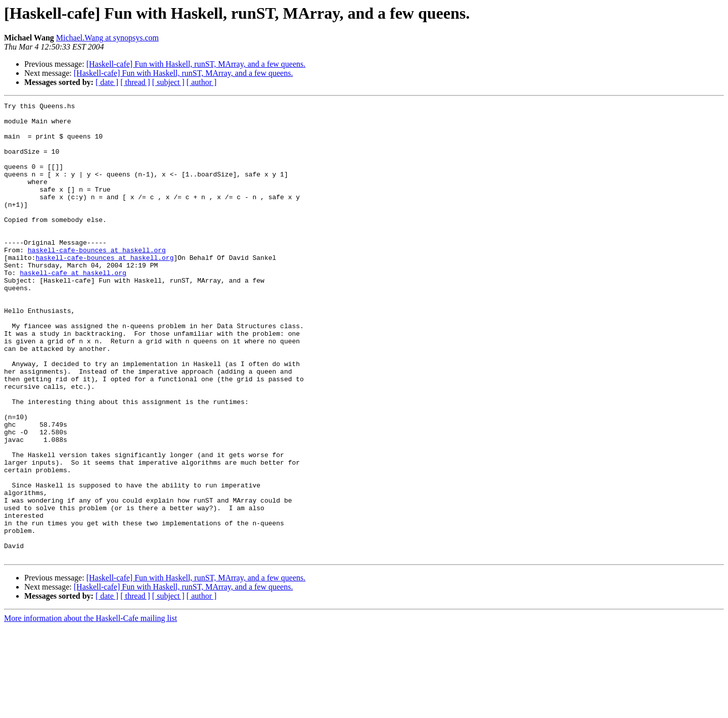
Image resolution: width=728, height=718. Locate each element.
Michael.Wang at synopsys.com (107, 38)
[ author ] (202, 82)
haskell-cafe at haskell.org (73, 307)
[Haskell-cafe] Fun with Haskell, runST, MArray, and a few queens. (196, 64)
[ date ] (107, 82)
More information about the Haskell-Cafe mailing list (90, 709)
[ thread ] (135, 82)
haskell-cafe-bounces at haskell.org (97, 280)
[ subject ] (168, 82)
